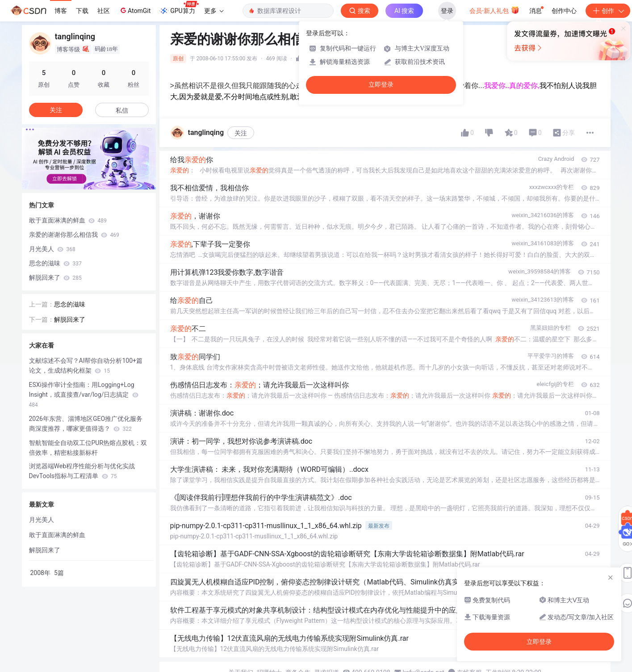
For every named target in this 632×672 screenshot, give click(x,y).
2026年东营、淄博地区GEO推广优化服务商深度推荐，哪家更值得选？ (86, 424)
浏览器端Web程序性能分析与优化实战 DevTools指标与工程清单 (82, 471)
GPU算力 (179, 8)
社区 (104, 11)
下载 (82, 11)
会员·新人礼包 (494, 10)
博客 (61, 11)
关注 (241, 133)
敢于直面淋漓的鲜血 (68, 220)
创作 (608, 11)
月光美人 (52, 249)
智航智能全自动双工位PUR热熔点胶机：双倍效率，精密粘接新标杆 (88, 448)
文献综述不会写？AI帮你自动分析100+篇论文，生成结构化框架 (86, 365)
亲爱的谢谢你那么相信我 (74, 235)
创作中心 (564, 11)
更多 (214, 11)
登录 (447, 11)
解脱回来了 (55, 277)
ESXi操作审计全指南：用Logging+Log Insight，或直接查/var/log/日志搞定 (84, 395)
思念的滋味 (55, 263)
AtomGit (135, 10)
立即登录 (381, 85)
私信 (122, 110)
